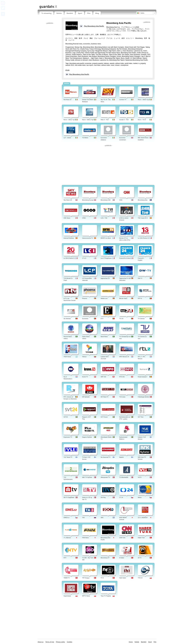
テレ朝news (67, 538)
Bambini (70, 13)
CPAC (84, 218)
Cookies (69, 642)
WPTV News (86, 596)
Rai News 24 (67, 100)
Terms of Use (50, 642)
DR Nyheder (86, 397)
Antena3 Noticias (69, 238)
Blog (97, 13)
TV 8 (102, 578)
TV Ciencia (141, 319)
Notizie (59, 13)
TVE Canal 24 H (143, 218)
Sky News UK (68, 200)
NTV (65, 558)
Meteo (140, 497)
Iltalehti (121, 457)
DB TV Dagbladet (69, 497)
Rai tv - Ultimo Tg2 (69, 120)
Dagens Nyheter (87, 437)
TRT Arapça (86, 578)
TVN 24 (140, 578)
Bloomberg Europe (88, 200)
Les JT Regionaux (106, 258)
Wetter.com (104, 298)
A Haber (122, 558)
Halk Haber (123, 578)
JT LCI (84, 258)
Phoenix (85, 298)
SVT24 (66, 417)
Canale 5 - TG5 (124, 120)
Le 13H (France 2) (143, 238)
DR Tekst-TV (105, 397)
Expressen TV (68, 437)
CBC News (67, 218)
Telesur (84, 357)
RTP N (140, 298)
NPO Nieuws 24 (124, 357)
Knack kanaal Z (143, 377)
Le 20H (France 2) (69, 258)
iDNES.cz (67, 518)
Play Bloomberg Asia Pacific (79, 74)
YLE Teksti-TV (68, 457)
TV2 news (122, 397)
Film (89, 13)
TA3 (83, 518)
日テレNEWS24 (143, 518)
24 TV (140, 558)
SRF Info (103, 377)
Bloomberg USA (106, 200)
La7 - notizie (67, 138)
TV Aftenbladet (124, 477)
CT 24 (121, 497)
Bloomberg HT (105, 558)
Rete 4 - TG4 (105, 120)
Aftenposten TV (105, 477)
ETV (102, 319)
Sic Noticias (67, 319)
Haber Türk (141, 538)
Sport (80, 13)
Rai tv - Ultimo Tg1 (143, 100)
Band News (104, 337)
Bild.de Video (123, 298)
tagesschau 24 (105, 278)
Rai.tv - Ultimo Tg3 (88, 120)
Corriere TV (123, 100)
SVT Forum (104, 417)
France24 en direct (125, 258)
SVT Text (141, 417)
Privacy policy (60, 642)
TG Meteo (85, 138)
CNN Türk (122, 538)
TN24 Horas (67, 357)
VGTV (140, 477)
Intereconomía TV (88, 238)
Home (131, 642)
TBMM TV (67, 578)
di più (67, 70)
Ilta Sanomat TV (106, 457)
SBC (102, 518)
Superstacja (67, 596)
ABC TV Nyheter (87, 477)
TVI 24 (121, 319)
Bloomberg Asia (143, 200)
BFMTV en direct (106, 238)
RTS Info (122, 377)
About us (41, 642)
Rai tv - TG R (142, 120)
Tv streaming (46, 13)
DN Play (103, 497)
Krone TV (85, 377)
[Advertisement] (68, 2)
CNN (121, 200)
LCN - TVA (104, 218)
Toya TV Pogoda (106, 596)
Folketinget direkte (143, 397)
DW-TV (140, 278)
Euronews (85, 319)
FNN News (85, 538)
